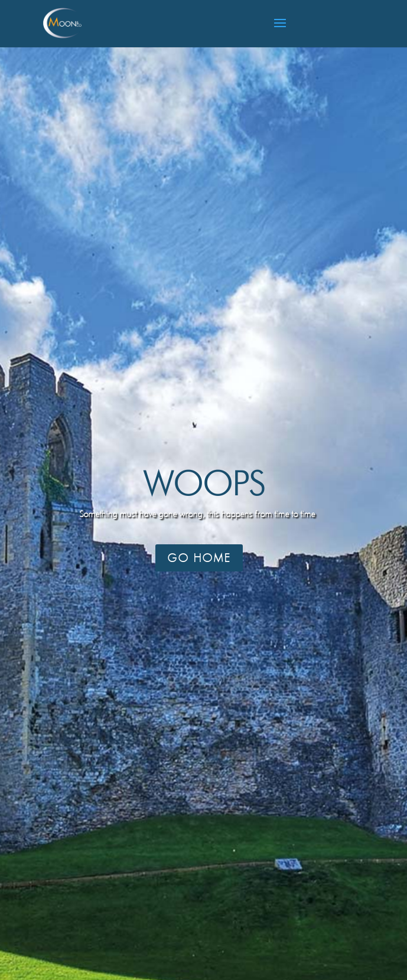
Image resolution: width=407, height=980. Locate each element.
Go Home (199, 558)
